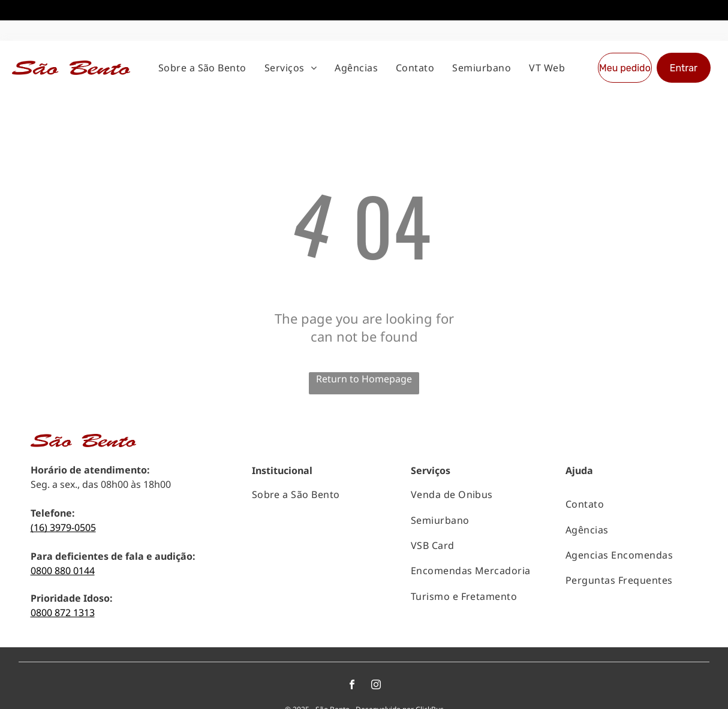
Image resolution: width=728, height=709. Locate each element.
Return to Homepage (364, 338)
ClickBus (430, 669)
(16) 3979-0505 (63, 487)
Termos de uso (407, 689)
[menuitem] (202, 27)
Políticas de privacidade (336, 689)
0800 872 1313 (63, 572)
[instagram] (376, 645)
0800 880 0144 (63, 530)
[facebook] (352, 645)
